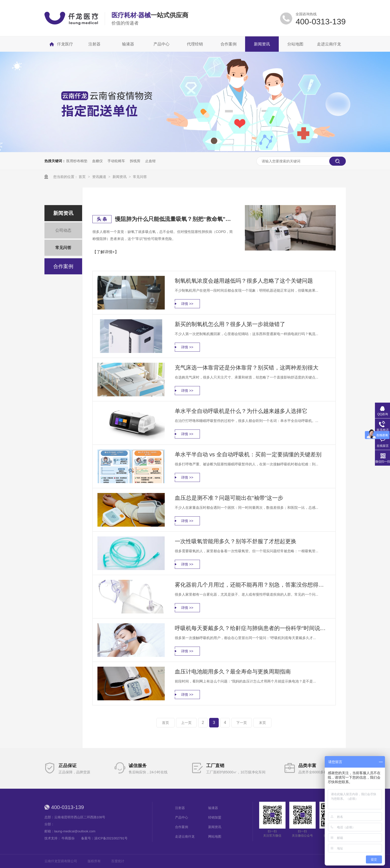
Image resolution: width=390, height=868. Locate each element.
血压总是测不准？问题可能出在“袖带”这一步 (229, 498)
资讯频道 (100, 177)
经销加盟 (215, 817)
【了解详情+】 (106, 252)
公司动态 (63, 230)
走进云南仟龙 (185, 836)
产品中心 (182, 817)
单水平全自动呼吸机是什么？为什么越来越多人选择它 (241, 411)
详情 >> (187, 304)
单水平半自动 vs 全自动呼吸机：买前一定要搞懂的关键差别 (248, 454)
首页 (83, 177)
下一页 (242, 723)
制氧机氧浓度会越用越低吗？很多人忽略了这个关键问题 (244, 281)
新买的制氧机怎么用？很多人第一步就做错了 (230, 324)
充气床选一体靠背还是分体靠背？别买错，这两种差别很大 (247, 368)
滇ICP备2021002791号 (111, 838)
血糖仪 (97, 161)
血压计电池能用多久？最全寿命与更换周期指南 (233, 672)
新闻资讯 (120, 177)
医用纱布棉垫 (77, 161)
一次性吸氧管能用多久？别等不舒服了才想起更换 (236, 541)
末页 (262, 723)
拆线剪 (135, 161)
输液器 (213, 808)
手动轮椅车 (116, 161)
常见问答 (140, 177)
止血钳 (150, 161)
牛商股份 (68, 838)
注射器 (180, 808)
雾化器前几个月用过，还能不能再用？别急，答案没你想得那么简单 (252, 585)
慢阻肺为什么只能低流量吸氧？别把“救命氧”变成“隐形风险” (174, 219)
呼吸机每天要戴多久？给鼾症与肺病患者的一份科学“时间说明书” (252, 628)
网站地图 (215, 836)
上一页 (186, 723)
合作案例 (63, 266)
